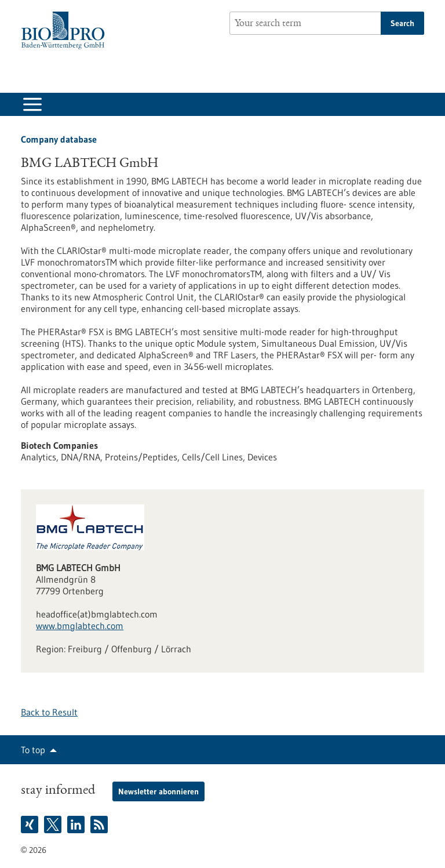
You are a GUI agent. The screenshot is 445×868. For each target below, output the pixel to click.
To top (33, 750)
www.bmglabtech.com (80, 626)
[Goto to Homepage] (66, 30)
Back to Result (49, 712)
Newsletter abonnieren (158, 791)
